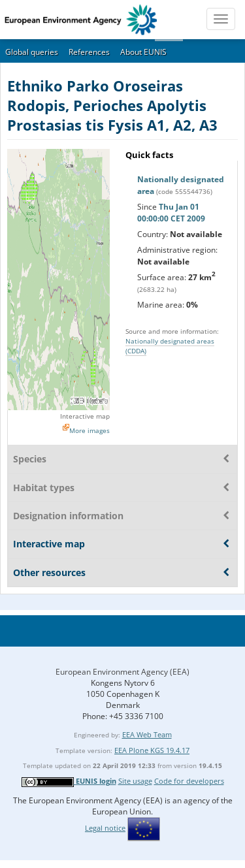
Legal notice (105, 828)
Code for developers (189, 781)
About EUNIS (143, 52)
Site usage (135, 781)
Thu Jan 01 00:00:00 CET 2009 (171, 213)
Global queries (32, 52)
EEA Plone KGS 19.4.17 (152, 750)
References (89, 52)
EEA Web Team (147, 734)
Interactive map (85, 416)
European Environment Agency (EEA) (122, 672)
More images (90, 430)
